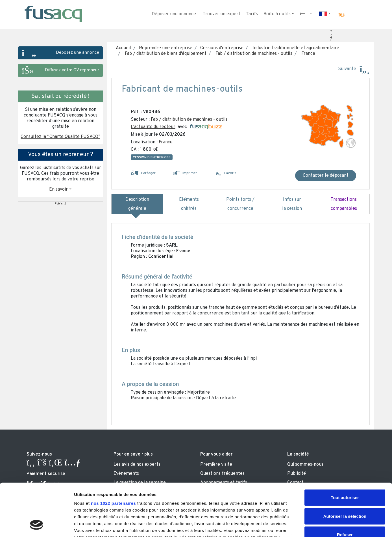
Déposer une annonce (174, 14)
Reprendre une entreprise (165, 48)
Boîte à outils (277, 14)
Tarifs (252, 14)
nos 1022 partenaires (113, 456)
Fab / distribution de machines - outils (253, 54)
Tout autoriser (345, 451)
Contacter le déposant (326, 176)
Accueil (123, 48)
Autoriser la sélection (345, 469)
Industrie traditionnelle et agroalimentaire (295, 48)
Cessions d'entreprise (221, 48)
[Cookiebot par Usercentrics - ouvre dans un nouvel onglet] (37, 526)
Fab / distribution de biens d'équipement (165, 54)
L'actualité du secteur (153, 127)
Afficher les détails (311, 526)
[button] (342, 15)
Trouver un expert (222, 14)
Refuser (345, 488)
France (307, 54)
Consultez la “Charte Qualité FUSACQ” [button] (60, 137)
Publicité (331, 36)
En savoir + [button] (60, 189)
